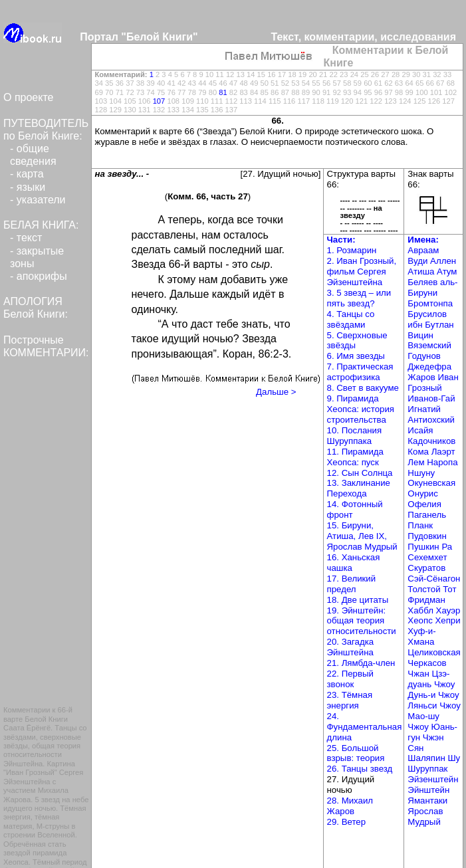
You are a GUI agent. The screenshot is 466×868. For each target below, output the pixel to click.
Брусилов (427, 314)
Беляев (424, 282)
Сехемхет (427, 557)
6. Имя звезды (356, 356)
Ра (447, 547)
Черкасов (427, 663)
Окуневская (431, 483)
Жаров (422, 377)
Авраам (423, 250)
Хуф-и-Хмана (421, 636)
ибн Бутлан (430, 325)
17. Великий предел (352, 584)
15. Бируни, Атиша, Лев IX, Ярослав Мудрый (362, 536)
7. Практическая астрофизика (360, 372)
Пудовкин (427, 536)
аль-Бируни (432, 287)
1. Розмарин (352, 250)
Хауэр (448, 610)
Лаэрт (443, 452)
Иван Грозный (433, 382)
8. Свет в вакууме (363, 388)
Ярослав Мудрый (425, 816)
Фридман (426, 600)
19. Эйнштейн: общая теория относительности (362, 621)
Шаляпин (427, 758)
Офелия (424, 504)
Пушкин (424, 547)
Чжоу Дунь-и (431, 690)
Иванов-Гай (431, 398)
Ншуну (421, 473)
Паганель (427, 515)
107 (159, 101)
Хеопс (421, 620)
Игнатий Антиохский (431, 414)
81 (223, 92)
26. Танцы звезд (360, 769)
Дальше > (276, 392)
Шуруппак (427, 769)
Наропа (442, 462)
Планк (420, 525)
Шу (454, 758)
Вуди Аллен (432, 261)
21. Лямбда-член (361, 663)
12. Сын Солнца (360, 473)
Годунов (424, 356)
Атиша (422, 271)
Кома (419, 452)
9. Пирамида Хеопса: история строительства (361, 409)
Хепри (447, 620)
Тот (449, 589)
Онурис (423, 493)
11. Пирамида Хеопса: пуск (355, 457)
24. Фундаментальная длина (365, 727)
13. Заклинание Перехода (359, 488)
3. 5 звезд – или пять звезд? (359, 298)
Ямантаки (427, 801)
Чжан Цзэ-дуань (428, 679)
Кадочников (431, 441)
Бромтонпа (430, 303)
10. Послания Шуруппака (355, 436)
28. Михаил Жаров (350, 806)
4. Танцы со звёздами (351, 319)
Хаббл (421, 610)
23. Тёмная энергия (350, 700)
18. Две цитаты (358, 600)
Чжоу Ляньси (433, 700)
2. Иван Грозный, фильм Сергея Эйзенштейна (362, 271)
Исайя (420, 430)
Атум (447, 271)
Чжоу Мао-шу (434, 711)
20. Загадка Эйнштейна (351, 647)
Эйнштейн (428, 790)
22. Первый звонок (350, 679)
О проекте (28, 97)
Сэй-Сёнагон (434, 579)
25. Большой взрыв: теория (356, 753)
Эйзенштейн (433, 779)
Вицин (420, 335)
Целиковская (434, 652)
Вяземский (429, 345)
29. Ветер (347, 822)
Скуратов (426, 568)
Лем (417, 462)
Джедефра (429, 367)
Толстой (425, 589)
